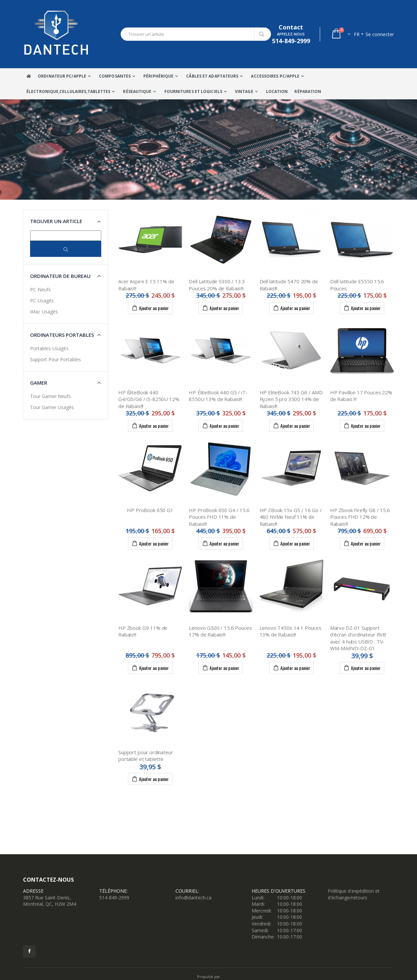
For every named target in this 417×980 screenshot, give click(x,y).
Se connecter (380, 34)
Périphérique (158, 76)
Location (277, 91)
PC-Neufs (40, 289)
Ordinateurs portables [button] (62, 335)
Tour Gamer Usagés (52, 407)
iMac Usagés (44, 312)
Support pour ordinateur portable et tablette (146, 756)
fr (357, 34)
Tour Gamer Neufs (50, 396)
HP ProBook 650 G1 (150, 510)
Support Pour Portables (55, 359)
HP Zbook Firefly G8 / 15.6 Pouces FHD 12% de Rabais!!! (360, 517)
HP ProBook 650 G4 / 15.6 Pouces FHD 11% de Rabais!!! (219, 517)
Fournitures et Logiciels (193, 91)
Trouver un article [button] (56, 221)
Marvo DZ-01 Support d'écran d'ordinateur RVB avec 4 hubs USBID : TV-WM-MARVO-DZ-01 (358, 638)
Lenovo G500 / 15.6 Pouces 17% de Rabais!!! (220, 631)
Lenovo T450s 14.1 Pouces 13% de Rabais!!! (291, 631)
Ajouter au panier (150, 308)
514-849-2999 (114, 898)
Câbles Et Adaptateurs (212, 76)
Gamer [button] (39, 383)
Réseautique (137, 91)
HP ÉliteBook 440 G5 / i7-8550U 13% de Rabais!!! (218, 396)
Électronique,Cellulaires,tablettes (68, 91)
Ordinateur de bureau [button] (60, 276)
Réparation (308, 91)
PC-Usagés (42, 301)
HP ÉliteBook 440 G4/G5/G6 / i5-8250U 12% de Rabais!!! (149, 399)
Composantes (115, 76)
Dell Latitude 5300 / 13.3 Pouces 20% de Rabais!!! (217, 285)
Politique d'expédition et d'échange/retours (354, 894)
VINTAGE (244, 91)
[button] (341, 34)
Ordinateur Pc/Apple (62, 76)
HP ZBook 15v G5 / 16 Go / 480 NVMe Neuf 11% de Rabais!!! (291, 517)
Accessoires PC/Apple (275, 76)
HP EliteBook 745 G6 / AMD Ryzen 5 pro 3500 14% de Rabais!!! (291, 399)
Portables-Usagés (49, 348)
